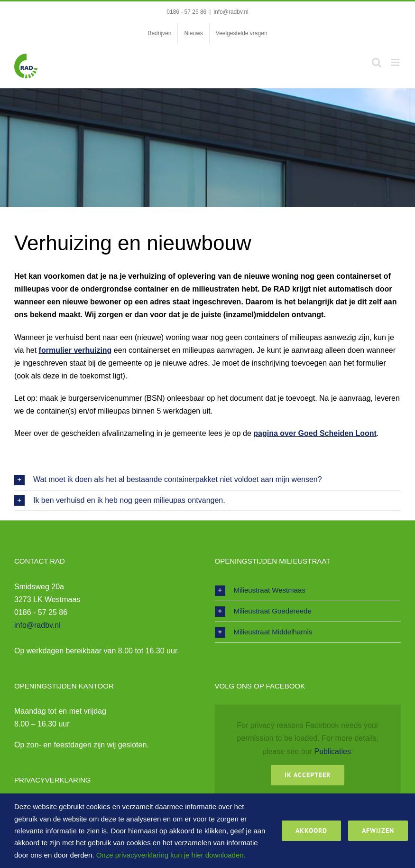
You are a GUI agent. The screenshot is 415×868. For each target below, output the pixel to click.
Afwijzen (378, 830)
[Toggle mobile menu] (396, 62)
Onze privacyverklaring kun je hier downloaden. (171, 855)
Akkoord (311, 830)
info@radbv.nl (231, 12)
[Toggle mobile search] (377, 62)
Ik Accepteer (308, 775)
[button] (207, 480)
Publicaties (333, 751)
